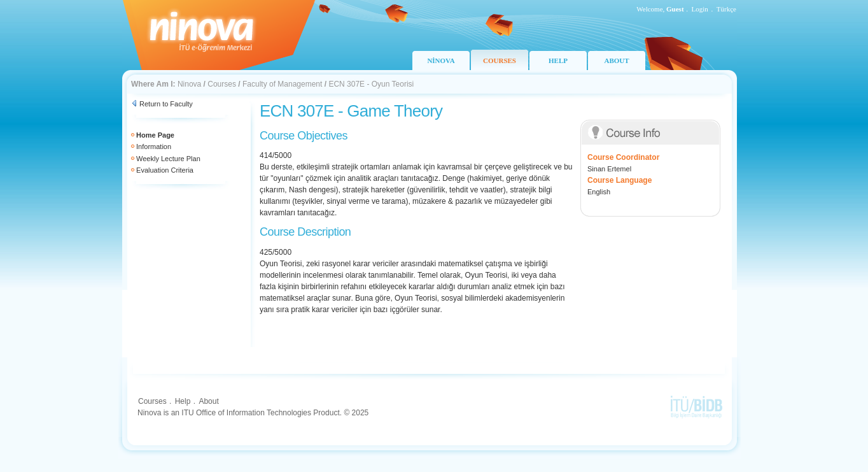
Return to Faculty (166, 104)
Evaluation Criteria (165, 170)
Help (183, 401)
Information (154, 147)
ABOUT (616, 61)
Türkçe (726, 9)
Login (700, 9)
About (208, 401)
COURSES (500, 61)
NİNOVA (441, 61)
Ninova (189, 84)
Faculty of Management (282, 84)
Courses (222, 84)
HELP (558, 61)
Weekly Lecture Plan (168, 159)
